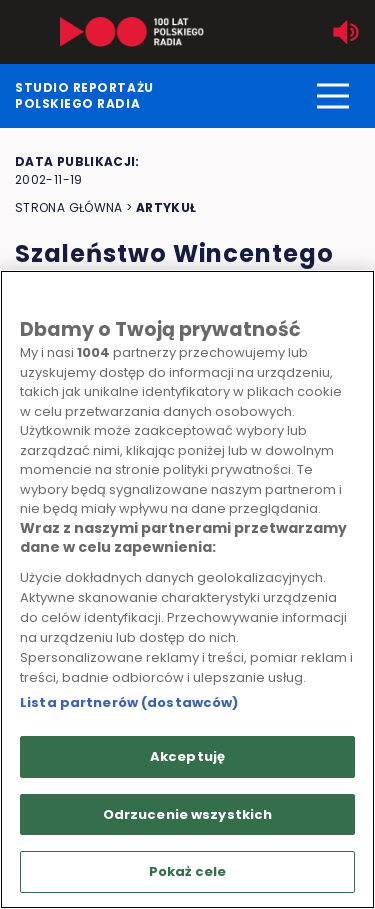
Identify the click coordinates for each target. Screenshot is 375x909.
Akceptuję (187, 756)
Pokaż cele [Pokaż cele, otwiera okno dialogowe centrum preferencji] (187, 871)
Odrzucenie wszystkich (188, 814)
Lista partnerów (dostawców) (129, 702)
